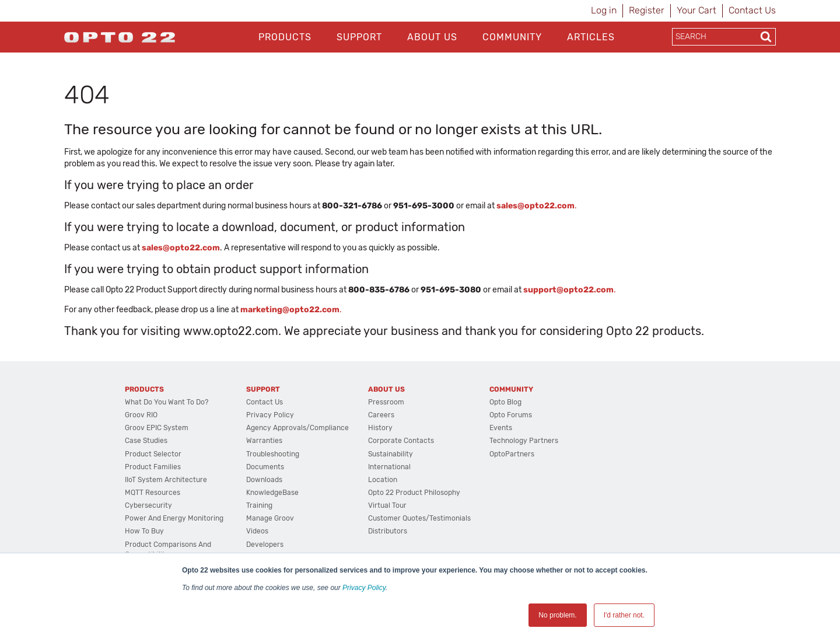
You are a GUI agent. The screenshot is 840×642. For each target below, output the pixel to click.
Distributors (388, 531)
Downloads (264, 480)
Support (359, 37)
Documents (265, 467)
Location (383, 480)
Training (259, 505)
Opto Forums (511, 415)
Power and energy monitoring (174, 518)
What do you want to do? (167, 402)
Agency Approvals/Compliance (297, 428)
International (389, 467)
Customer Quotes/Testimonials (419, 518)
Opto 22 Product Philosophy (414, 493)
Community (512, 37)
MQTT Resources (153, 493)
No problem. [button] (557, 615)
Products (285, 37)
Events (501, 428)
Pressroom (386, 402)
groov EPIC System (157, 428)
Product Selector (153, 454)
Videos (257, 531)
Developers (265, 545)
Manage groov (270, 518)
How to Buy (144, 531)
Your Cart (696, 10)
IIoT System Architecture (166, 480)
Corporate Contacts (401, 441)
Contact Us (752, 10)
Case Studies (146, 441)
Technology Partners (524, 441)
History (380, 428)
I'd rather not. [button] (624, 615)
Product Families (153, 467)
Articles (591, 37)
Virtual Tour (387, 505)
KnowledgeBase (272, 493)
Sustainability (391, 454)
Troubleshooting (273, 454)
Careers (381, 415)
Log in (604, 10)
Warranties (264, 441)
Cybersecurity (148, 505)
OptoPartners (512, 454)
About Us (432, 37)
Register (647, 10)
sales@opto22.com (181, 248)
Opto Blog (505, 402)
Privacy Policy (364, 588)
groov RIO (141, 415)
